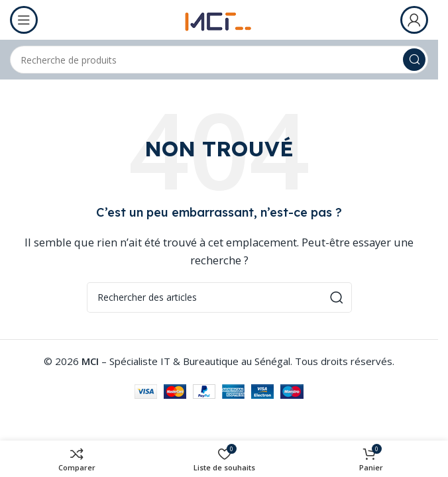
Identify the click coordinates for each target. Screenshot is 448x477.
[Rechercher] (219, 60)
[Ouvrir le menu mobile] (24, 20)
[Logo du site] (219, 19)
